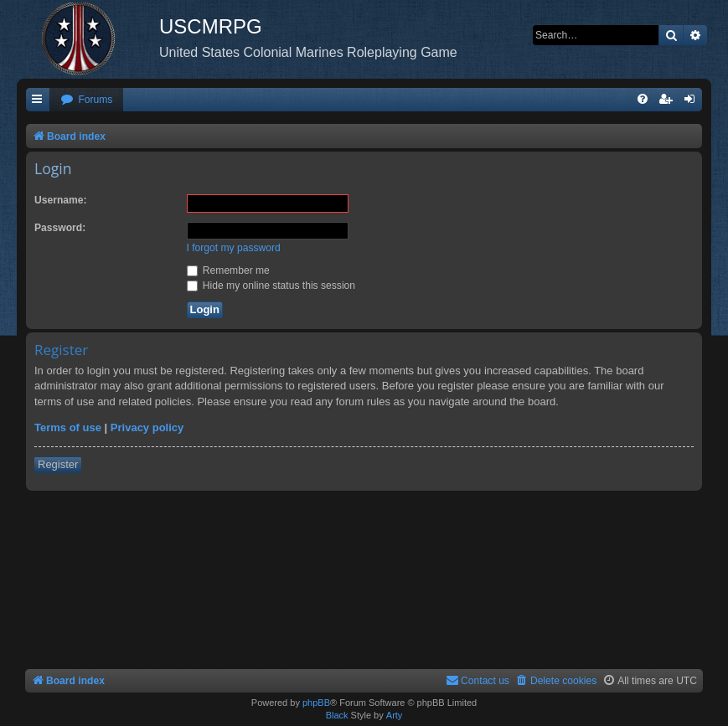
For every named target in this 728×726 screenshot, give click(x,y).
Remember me (228, 270)
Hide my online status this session (271, 286)
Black (337, 715)
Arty (395, 715)
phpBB (316, 703)
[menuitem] (86, 100)
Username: (61, 200)
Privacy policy (147, 427)
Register (58, 464)
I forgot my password (234, 248)
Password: (60, 228)
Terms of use (68, 427)
